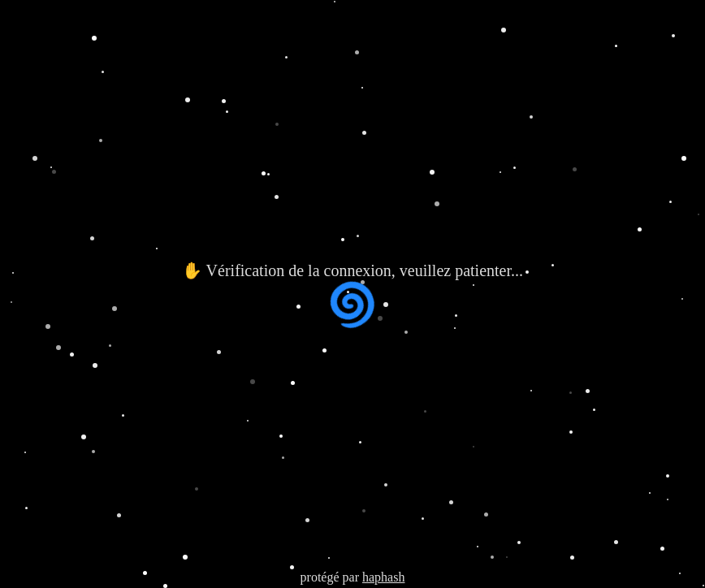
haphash (383, 577)
